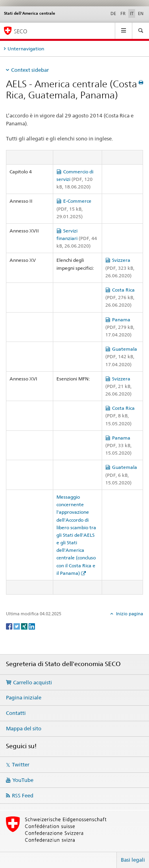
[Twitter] (17, 626)
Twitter (21, 764)
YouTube (23, 780)
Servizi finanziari (77, 238)
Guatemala (121, 356)
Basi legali (133, 860)
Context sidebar (30, 70)
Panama (120, 327)
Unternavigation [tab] (26, 49)
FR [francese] (123, 13)
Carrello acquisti (33, 682)
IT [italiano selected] (132, 13)
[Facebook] (10, 626)
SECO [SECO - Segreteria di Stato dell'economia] (21, 31)
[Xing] (25, 626)
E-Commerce (74, 208)
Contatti (16, 713)
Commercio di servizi (75, 179)
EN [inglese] (141, 13)
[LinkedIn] (32, 626)
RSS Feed (23, 795)
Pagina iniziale (24, 697)
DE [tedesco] (113, 13)
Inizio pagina (129, 614)
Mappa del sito (24, 728)
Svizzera (120, 268)
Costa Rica (120, 297)
